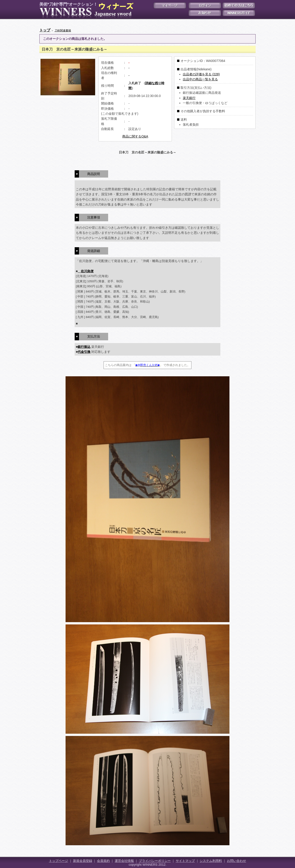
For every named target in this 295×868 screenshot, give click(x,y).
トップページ (58, 861)
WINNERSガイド (239, 13)
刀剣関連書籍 (63, 31)
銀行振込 (84, 347)
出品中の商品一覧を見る (200, 79)
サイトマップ (185, 861)
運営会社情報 (124, 861)
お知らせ (205, 13)
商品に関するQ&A (135, 136)
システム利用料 (211, 861)
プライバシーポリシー (155, 861)
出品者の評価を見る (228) (201, 74)
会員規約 (103, 861)
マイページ (170, 5)
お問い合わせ (237, 861)
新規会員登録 (83, 861)
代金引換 (84, 352)
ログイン (205, 5)
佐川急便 (86, 271)
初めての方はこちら (239, 5)
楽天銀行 (189, 98)
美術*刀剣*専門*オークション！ (86, 10)
